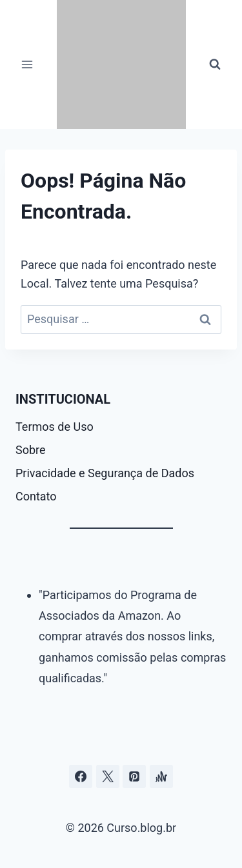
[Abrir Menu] (27, 64)
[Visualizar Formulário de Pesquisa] (215, 64)
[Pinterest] (134, 776)
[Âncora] (161, 776)
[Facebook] (81, 776)
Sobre (31, 450)
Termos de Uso (55, 427)
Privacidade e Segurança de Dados (105, 473)
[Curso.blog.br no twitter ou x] (108, 776)
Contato (36, 496)
